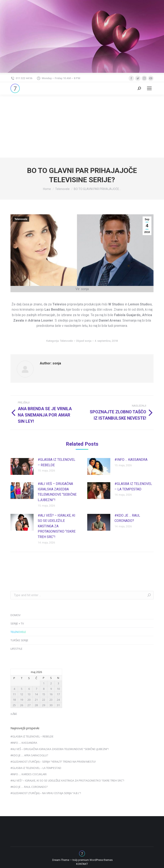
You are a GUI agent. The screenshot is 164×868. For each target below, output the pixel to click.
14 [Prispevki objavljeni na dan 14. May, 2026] (36, 694)
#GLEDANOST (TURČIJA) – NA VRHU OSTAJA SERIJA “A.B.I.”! (46, 793)
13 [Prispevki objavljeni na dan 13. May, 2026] (29, 694)
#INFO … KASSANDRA (131, 460)
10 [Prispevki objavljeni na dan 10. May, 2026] (58, 689)
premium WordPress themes (95, 860)
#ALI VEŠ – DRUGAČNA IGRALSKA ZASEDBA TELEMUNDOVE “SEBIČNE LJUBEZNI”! (57, 492)
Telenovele (21, 219)
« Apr (14, 713)
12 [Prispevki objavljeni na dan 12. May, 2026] (22, 694)
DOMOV (16, 615)
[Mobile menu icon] (149, 88)
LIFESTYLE (16, 649)
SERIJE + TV (17, 623)
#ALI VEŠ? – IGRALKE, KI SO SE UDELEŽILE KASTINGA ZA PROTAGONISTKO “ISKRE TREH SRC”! (57, 526)
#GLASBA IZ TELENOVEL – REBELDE (57, 462)
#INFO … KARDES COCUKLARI (29, 774)
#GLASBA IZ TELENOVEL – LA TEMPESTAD (133, 486)
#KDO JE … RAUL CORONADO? (127, 518)
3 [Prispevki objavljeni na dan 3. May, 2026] (58, 683)
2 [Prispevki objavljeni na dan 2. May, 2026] (51, 683)
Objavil (84, 341)
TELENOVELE (18, 632)
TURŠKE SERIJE (19, 640)
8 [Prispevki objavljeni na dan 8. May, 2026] (44, 689)
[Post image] (22, 466)
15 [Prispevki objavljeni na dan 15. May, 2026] (44, 694)
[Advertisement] (82, 126)
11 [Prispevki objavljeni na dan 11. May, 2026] (14, 694)
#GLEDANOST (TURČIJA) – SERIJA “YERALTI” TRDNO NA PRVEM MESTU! (53, 762)
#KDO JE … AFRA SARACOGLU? (29, 755)
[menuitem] (82, 864)
